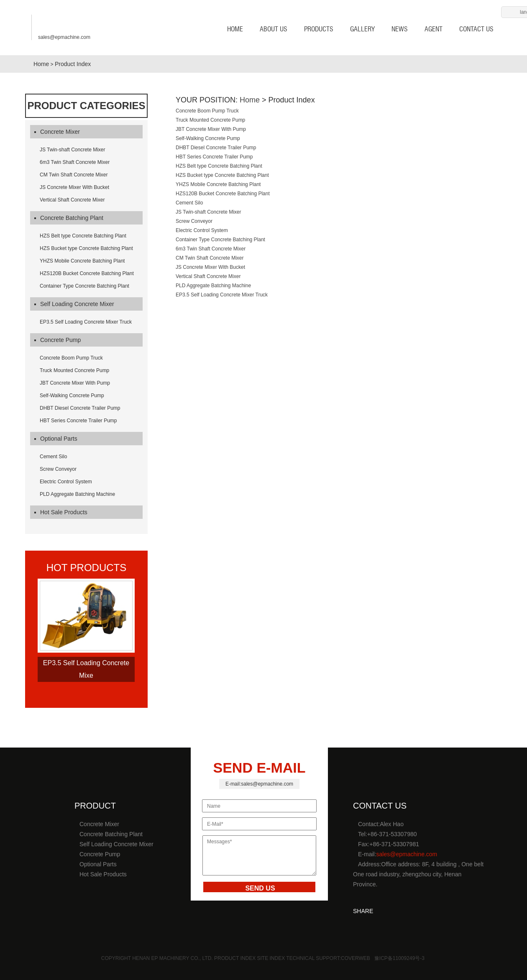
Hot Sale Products (61, 512)
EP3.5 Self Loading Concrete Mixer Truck (86, 322)
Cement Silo (53, 457)
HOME (230, 29)
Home (40, 64)
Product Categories (86, 106)
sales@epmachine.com (64, 35)
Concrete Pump (58, 340)
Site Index (272, 958)
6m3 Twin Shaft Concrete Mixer (75, 162)
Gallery (362, 29)
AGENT (434, 29)
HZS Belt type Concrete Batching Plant (83, 236)
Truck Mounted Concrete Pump (74, 370)
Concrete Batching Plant (69, 218)
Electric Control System (66, 482)
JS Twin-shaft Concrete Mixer (73, 150)
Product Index (73, 64)
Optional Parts (56, 439)
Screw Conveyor (58, 469)
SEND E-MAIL (260, 768)
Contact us (476, 29)
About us (274, 29)
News (400, 29)
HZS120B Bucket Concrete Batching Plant (87, 273)
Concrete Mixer (57, 132)
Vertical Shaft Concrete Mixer (72, 200)
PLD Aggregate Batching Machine (77, 494)
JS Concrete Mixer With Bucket (74, 187)
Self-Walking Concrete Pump (72, 396)
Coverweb (356, 958)
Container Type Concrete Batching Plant (84, 286)
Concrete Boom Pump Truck (71, 358)
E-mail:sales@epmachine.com (259, 784)
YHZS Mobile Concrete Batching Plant (82, 261)
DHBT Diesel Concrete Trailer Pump (80, 408)
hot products (87, 568)
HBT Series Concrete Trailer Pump (78, 421)
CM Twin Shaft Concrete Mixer (74, 175)
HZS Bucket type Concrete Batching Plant (86, 248)
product (95, 806)
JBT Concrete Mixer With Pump (75, 383)
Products (319, 29)
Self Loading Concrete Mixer (74, 304)
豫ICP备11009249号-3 (399, 958)
